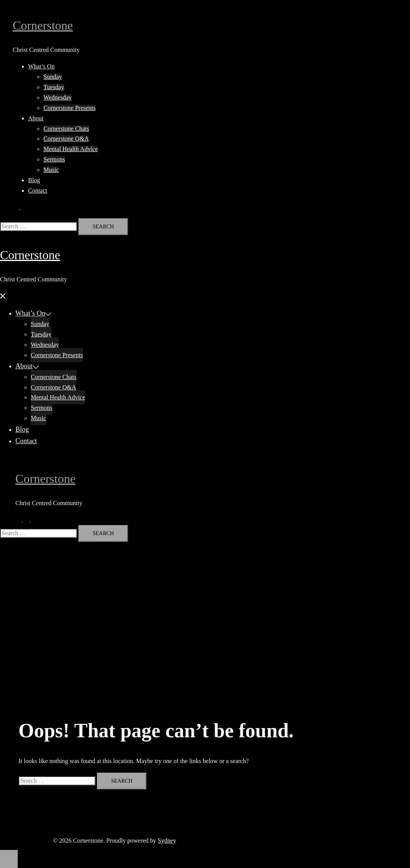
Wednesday (57, 97)
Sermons (54, 159)
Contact (38, 190)
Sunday (53, 77)
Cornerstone (43, 25)
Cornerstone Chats (66, 129)
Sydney (167, 841)
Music (51, 170)
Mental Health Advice (71, 149)
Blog (34, 180)
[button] (20, 207)
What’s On (41, 66)
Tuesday (54, 87)
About (36, 118)
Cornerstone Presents (70, 108)
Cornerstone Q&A (66, 139)
